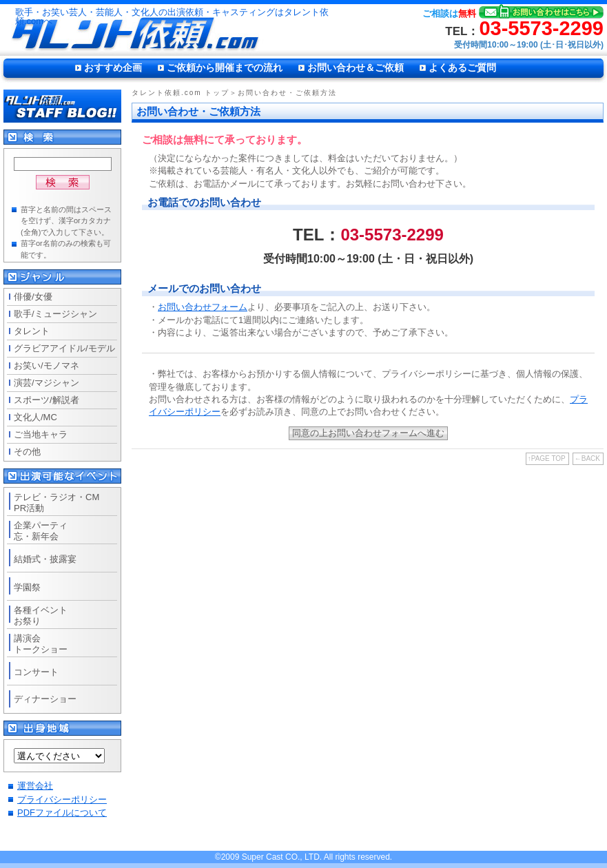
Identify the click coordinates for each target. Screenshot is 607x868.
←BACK (587, 458)
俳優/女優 (33, 297)
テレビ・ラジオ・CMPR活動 (56, 503)
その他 (27, 452)
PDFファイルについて (62, 813)
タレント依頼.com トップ (181, 93)
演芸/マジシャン (47, 383)
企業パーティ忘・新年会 (41, 531)
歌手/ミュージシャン (55, 314)
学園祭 (27, 587)
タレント (32, 331)
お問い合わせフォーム (203, 307)
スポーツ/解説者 (47, 400)
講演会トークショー (41, 644)
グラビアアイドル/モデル (64, 348)
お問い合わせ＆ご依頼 (356, 68)
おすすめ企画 (113, 68)
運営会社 (35, 786)
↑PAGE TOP (547, 458)
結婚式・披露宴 (45, 559)
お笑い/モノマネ (47, 365)
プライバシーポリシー (62, 799)
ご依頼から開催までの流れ (225, 68)
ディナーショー (45, 699)
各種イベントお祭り (41, 616)
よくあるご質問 (462, 68)
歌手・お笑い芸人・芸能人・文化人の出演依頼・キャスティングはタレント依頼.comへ (172, 17)
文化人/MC (35, 417)
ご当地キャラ (41, 434)
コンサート (36, 672)
